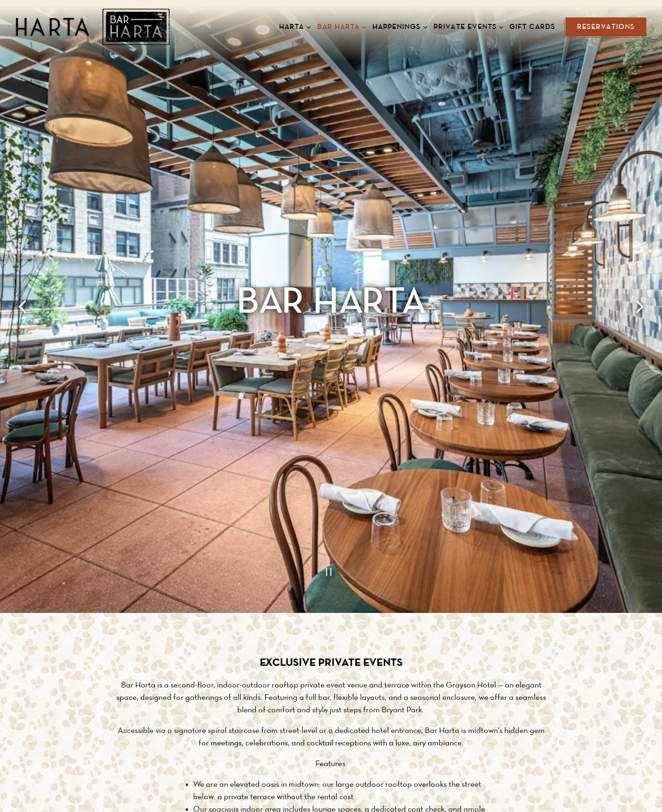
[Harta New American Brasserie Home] (93, 27)
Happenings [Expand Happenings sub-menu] (398, 26)
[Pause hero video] (331, 509)
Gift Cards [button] (532, 27)
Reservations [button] (606, 27)
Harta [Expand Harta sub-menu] (293, 26)
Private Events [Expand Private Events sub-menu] (467, 26)
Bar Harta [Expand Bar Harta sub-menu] (340, 26)
